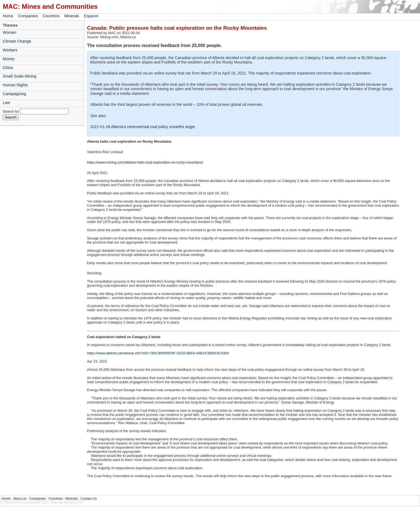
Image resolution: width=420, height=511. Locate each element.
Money (9, 59)
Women (9, 32)
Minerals (72, 16)
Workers (10, 50)
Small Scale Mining (20, 76)
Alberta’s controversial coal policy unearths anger (153, 127)
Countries (51, 16)
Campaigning (14, 94)
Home (8, 16)
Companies (28, 16)
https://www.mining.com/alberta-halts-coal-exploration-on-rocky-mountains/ (145, 162)
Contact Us (89, 499)
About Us (20, 499)
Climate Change (17, 41)
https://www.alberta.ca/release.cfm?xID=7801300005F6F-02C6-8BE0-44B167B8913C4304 (158, 353)
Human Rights (15, 85)
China (8, 68)
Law (6, 103)
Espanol (91, 16)
